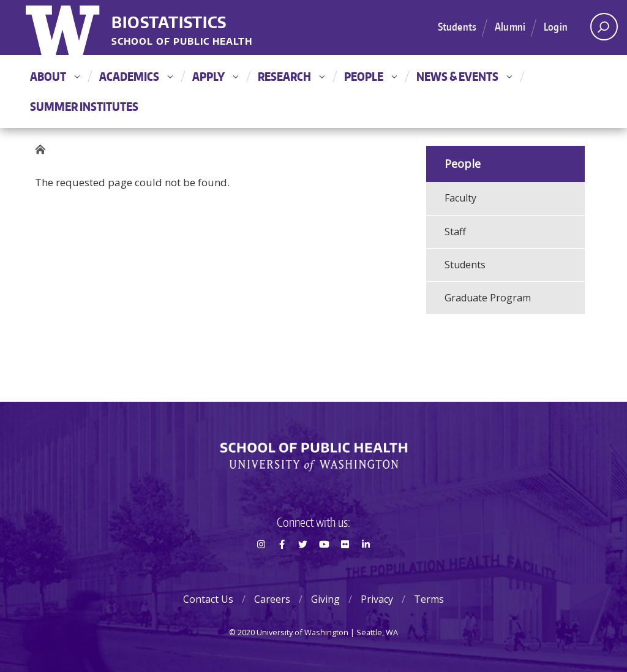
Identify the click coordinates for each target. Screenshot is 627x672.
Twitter (303, 566)
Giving (325, 599)
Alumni (510, 26)
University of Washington (64, 28)
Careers (272, 599)
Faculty (460, 198)
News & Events (464, 76)
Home (44, 150)
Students (457, 26)
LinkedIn (366, 566)
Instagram (261, 566)
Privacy (377, 599)
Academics (136, 76)
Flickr (345, 566)
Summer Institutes (84, 106)
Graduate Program (488, 298)
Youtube (324, 566)
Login (556, 26)
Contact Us (208, 599)
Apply (215, 76)
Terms (429, 599)
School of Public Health (182, 42)
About (55, 76)
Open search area (600, 30)
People (370, 76)
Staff (455, 232)
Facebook (282, 566)
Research (291, 76)
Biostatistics (169, 23)
